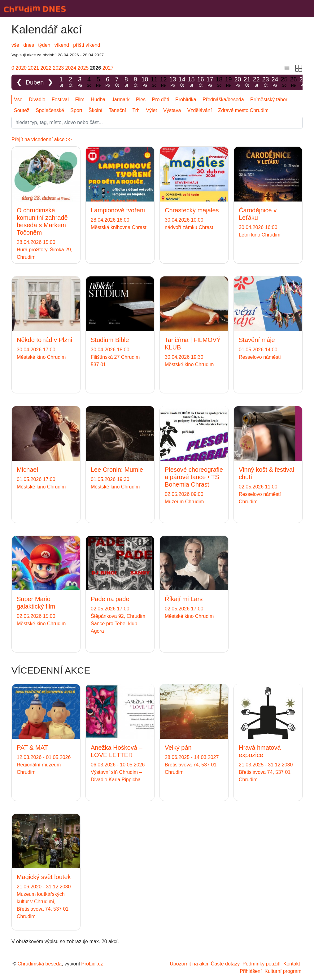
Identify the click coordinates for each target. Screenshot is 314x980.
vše (15, 45)
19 (229, 82)
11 (154, 82)
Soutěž (22, 110)
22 (256, 82)
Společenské (50, 110)
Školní (95, 110)
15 (191, 82)
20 (238, 82)
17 (210, 82)
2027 (108, 68)
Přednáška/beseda (223, 100)
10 (145, 82)
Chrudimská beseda (40, 964)
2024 (71, 68)
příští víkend (87, 45)
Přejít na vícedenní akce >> (42, 139)
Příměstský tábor (269, 100)
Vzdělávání (200, 110)
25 (284, 82)
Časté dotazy (225, 964)
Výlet (151, 110)
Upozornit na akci (189, 964)
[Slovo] (157, 123)
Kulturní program (283, 971)
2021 (33, 68)
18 (219, 82)
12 (164, 82)
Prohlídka (186, 100)
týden (44, 45)
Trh (136, 110)
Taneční (117, 110)
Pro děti (161, 100)
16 (201, 82)
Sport (76, 110)
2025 (83, 68)
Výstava (172, 110)
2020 (21, 68)
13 (173, 82)
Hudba (98, 100)
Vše (18, 100)
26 (294, 82)
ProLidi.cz (92, 964)
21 (247, 82)
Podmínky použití (262, 964)
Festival (60, 100)
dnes (29, 45)
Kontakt (292, 964)
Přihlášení (251, 971)
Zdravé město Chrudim (243, 110)
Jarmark (121, 100)
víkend (62, 45)
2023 (59, 68)
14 (182, 82)
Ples (141, 100)
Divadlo (37, 100)
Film (80, 100)
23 (266, 82)
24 (275, 82)
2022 (46, 68)
